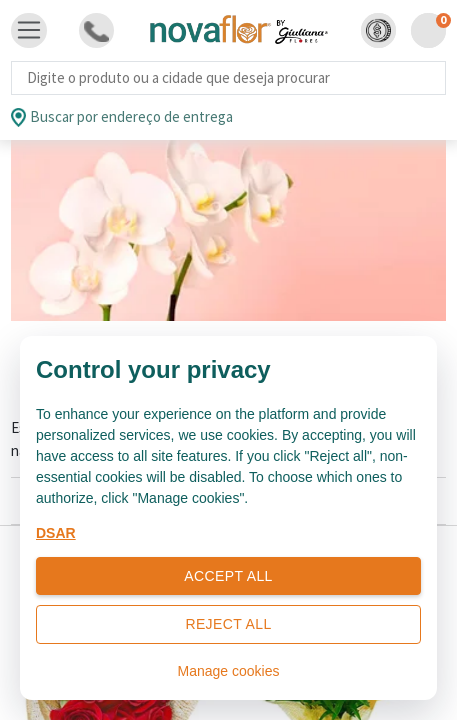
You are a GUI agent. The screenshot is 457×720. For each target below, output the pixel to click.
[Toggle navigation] (29, 31)
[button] (378, 30)
